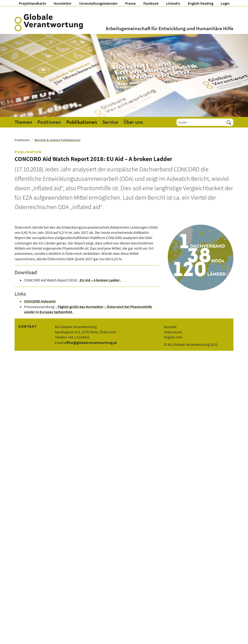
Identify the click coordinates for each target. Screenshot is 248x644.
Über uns (133, 122)
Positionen (49, 122)
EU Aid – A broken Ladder (100, 280)
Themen (23, 122)
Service (110, 122)
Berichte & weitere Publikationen (58, 140)
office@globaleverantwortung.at (91, 343)
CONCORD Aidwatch (40, 301)
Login (225, 3)
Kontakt (170, 327)
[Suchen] (229, 122)
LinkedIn (173, 3)
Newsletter (63, 3)
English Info (173, 337)
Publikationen (82, 122)
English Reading (200, 3)
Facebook (151, 3)
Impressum (173, 332)
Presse (130, 3)
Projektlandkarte (32, 3)
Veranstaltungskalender (98, 3)
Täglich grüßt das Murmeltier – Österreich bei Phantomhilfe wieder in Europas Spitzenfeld (88, 309)
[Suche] (201, 122)
